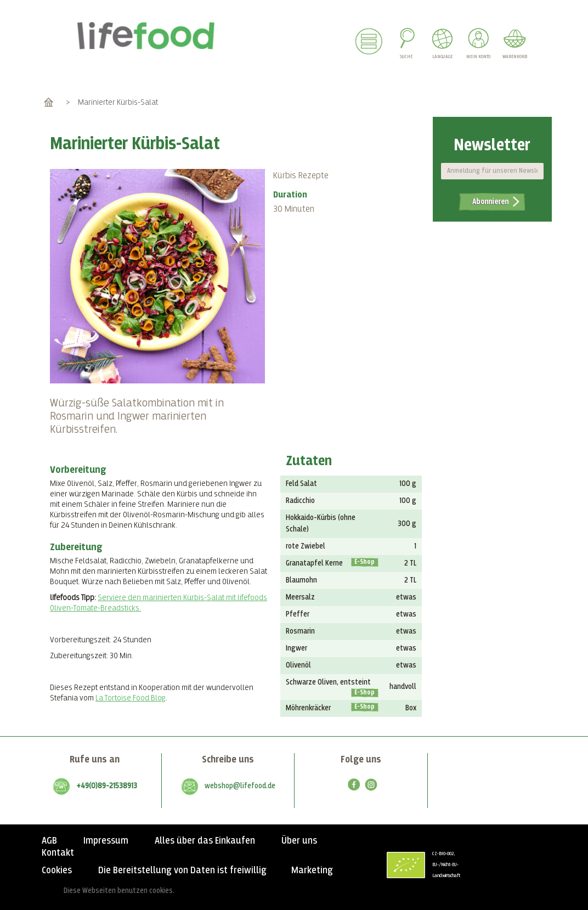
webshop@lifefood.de (240, 786)
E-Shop (364, 562)
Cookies (57, 871)
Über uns (299, 841)
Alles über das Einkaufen (205, 841)
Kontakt (58, 853)
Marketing (312, 871)
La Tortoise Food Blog (131, 698)
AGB (49, 841)
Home (49, 102)
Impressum (106, 841)
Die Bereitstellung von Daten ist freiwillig (182, 871)
